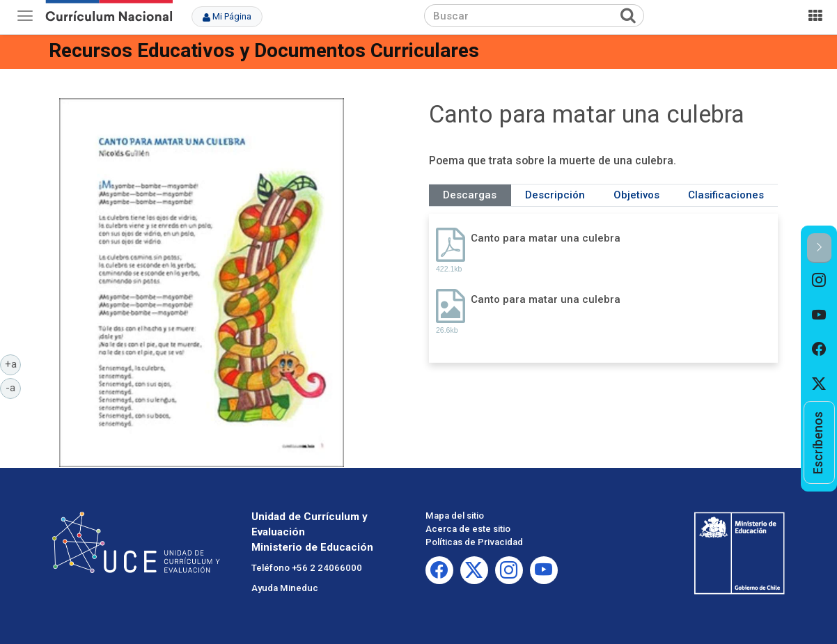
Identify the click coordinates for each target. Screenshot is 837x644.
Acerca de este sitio (468, 529)
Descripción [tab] (555, 195)
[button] (819, 248)
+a (13, 363)
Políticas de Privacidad (474, 542)
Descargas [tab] (470, 195)
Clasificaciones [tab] (726, 195)
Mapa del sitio (455, 516)
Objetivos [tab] (636, 195)
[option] (819, 281)
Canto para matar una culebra (546, 238)
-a (13, 387)
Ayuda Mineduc (285, 588)
